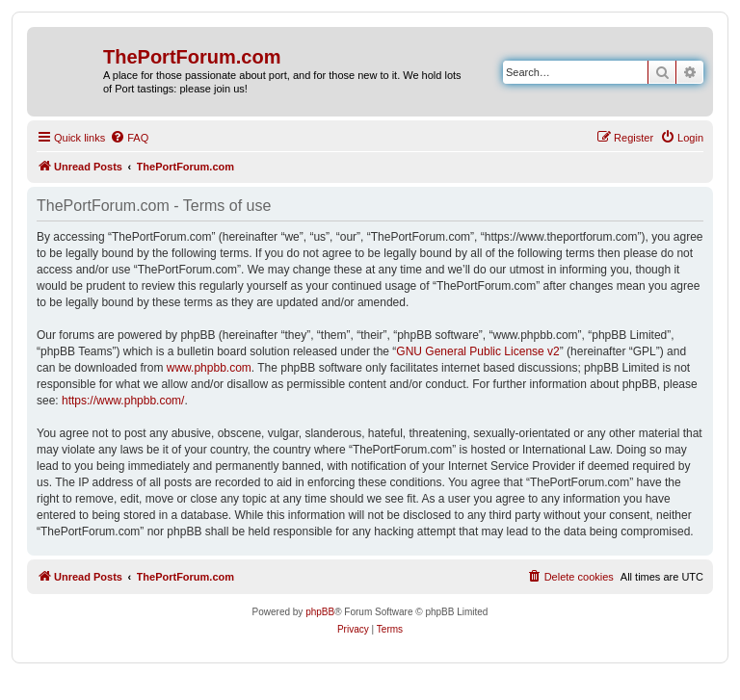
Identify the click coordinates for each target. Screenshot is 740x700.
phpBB (320, 612)
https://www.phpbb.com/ (123, 401)
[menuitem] (129, 138)
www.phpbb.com (209, 368)
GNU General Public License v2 (477, 351)
